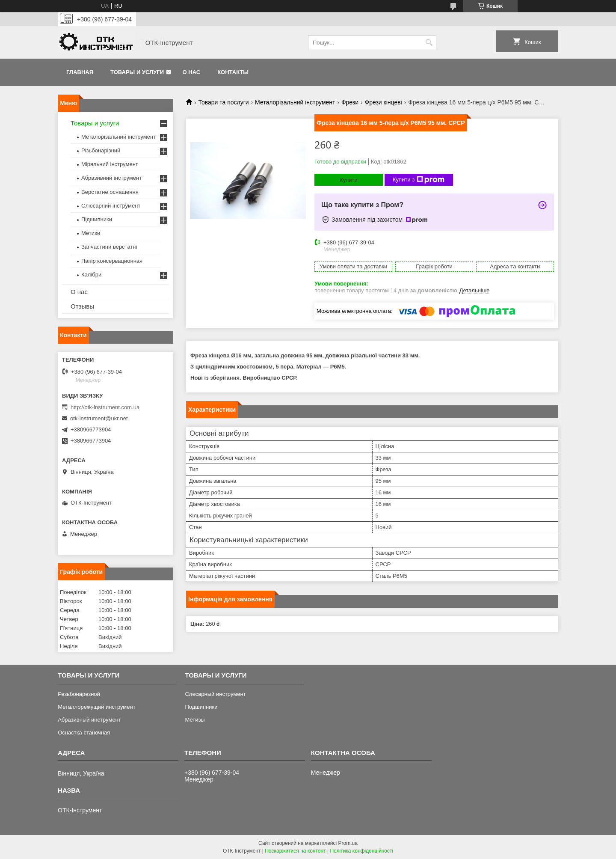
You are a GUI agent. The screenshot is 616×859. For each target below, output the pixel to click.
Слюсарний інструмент (111, 206)
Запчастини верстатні (109, 247)
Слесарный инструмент (215, 694)
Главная (80, 72)
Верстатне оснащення (110, 192)
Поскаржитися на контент (295, 851)
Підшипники (97, 219)
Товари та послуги (223, 102)
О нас (192, 72)
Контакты (233, 72)
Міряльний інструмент (110, 164)
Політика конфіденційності (361, 851)
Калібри (91, 275)
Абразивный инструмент (89, 720)
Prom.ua (348, 843)
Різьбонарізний (101, 150)
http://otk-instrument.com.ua (105, 407)
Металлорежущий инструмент (96, 707)
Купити (349, 180)
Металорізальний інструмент (295, 102)
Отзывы (82, 306)
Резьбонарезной (79, 694)
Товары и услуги (137, 72)
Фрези (350, 102)
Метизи (91, 233)
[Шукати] (429, 43)
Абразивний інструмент (111, 178)
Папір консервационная (112, 261)
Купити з (419, 180)
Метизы (195, 720)
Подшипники (201, 707)
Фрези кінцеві (384, 102)
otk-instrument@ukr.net (99, 418)
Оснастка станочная (84, 733)
